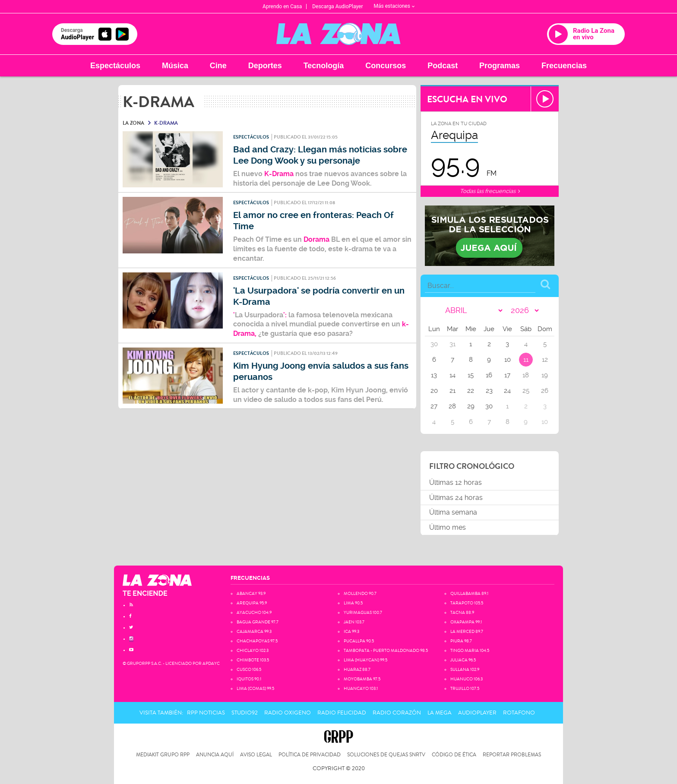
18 (526, 375)
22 (471, 391)
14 (452, 375)
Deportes (265, 66)
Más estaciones (394, 6)
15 (471, 375)
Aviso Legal (256, 755)
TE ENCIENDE (145, 593)
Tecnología (324, 66)
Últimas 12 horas (456, 482)
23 (489, 391)
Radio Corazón (397, 713)
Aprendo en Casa (282, 6)
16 (489, 375)
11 (526, 360)
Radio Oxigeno (288, 713)
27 (434, 406)
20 (434, 391)
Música (175, 66)
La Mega (440, 713)
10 (508, 360)
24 (507, 391)
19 (545, 375)
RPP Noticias (206, 713)
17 (507, 375)
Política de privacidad (310, 755)
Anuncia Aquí (215, 755)
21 (452, 391)
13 (434, 375)
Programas (500, 66)
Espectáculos (115, 66)
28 (452, 406)
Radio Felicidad (342, 713)
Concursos (386, 66)
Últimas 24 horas (456, 498)
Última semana (453, 512)
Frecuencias (564, 66)
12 (545, 360)
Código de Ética (454, 755)
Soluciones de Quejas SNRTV (386, 755)
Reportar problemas (512, 755)
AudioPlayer (477, 713)
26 (545, 391)
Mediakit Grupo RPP (163, 755)
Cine (218, 66)
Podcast (443, 66)
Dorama (317, 239)
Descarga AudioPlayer (337, 6)
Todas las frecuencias (490, 191)
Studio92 (245, 713)
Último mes (448, 527)
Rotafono (519, 713)
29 (471, 406)
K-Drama (278, 174)
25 (526, 391)
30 (489, 406)
